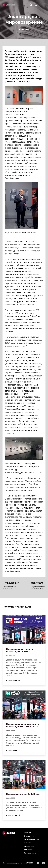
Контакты (28, 850)
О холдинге (29, 836)
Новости (28, 843)
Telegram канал (30, 853)
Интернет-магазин (32, 840)
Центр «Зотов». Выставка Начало (38, 586)
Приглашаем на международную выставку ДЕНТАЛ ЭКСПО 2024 (23, 726)
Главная (27, 833)
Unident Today (30, 846)
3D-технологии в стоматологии (11, 586)
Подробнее (12, 681)
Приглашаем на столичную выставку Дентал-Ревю (20, 650)
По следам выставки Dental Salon (23, 794)
